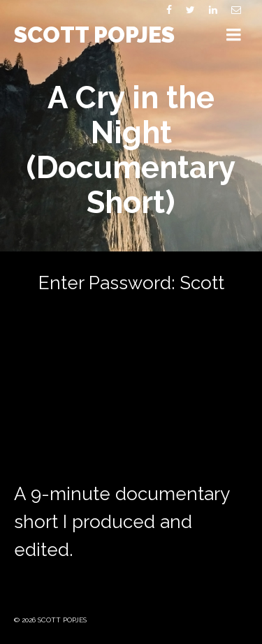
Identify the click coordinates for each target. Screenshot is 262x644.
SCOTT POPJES (94, 35)
